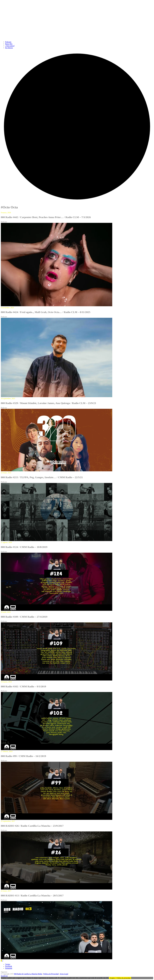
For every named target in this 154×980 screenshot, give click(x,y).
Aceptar (112, 978)
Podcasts (8, 42)
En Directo (9, 48)
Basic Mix (9, 44)
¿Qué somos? (10, 46)
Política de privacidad (123, 978)
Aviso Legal (64, 974)
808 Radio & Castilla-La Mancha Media (28, 974)
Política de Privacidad (51, 974)
